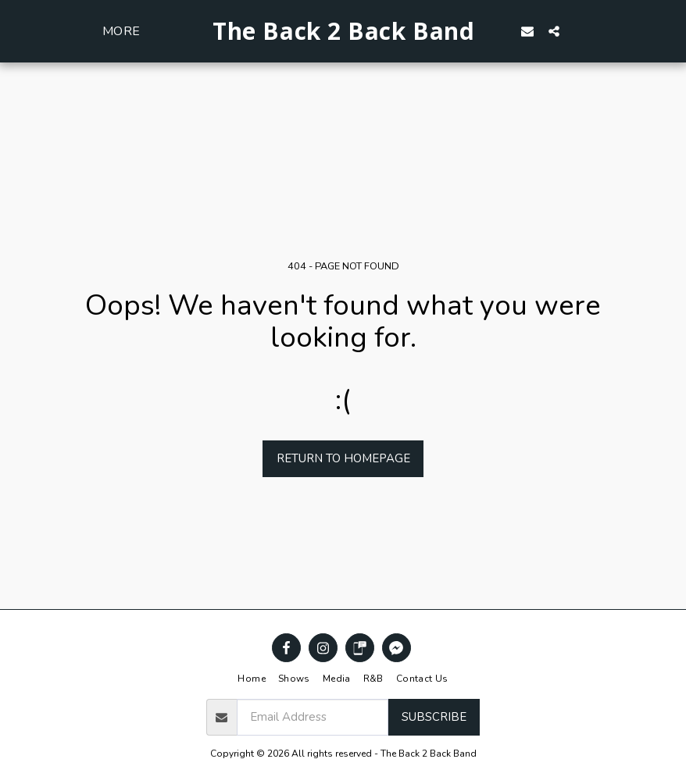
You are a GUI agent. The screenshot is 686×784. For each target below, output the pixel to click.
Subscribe (434, 717)
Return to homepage (343, 458)
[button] (553, 31)
